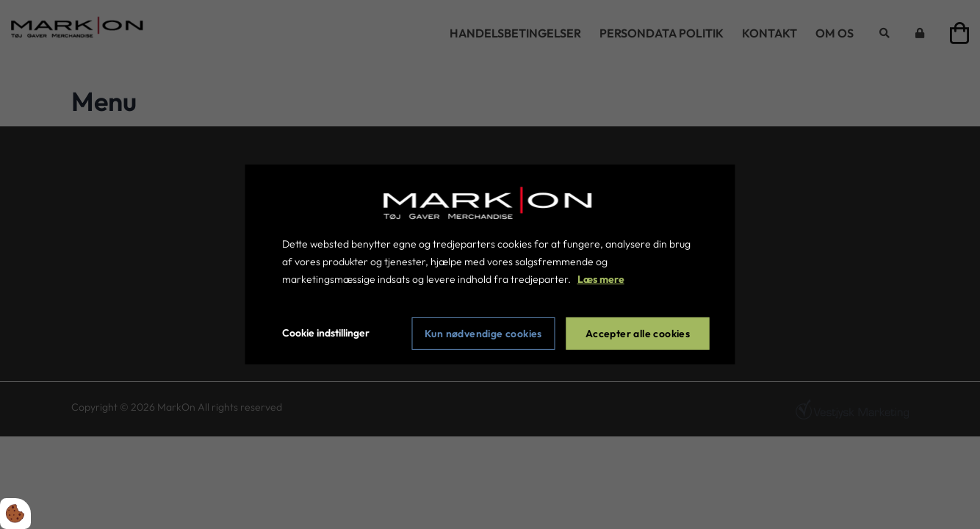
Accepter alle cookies (638, 334)
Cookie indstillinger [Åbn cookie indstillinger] (326, 333)
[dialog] (490, 264)
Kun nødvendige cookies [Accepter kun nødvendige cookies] (483, 334)
